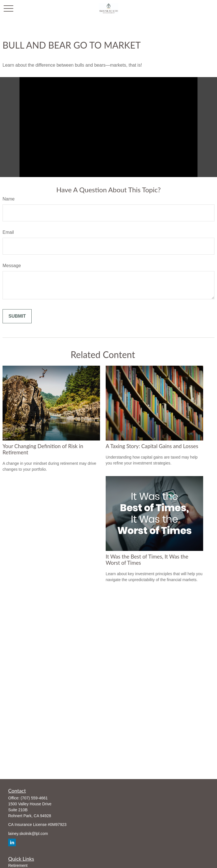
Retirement (18, 865)
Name (9, 199)
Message (12, 266)
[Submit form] (17, 316)
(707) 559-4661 (34, 798)
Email (8, 232)
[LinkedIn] (12, 842)
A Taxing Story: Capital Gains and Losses (152, 446)
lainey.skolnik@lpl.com (28, 834)
